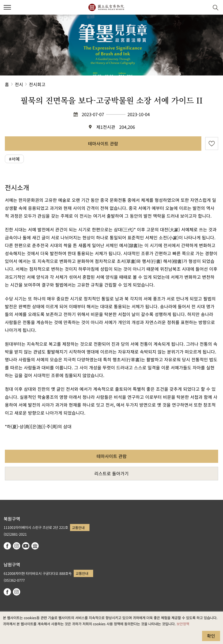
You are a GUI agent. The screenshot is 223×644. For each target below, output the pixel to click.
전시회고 (37, 84)
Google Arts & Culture (35, 546)
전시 (19, 84)
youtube (26, 546)
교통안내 (78, 527)
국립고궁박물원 (106, 7)
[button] (204, 7)
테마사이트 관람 (103, 143)
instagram (17, 546)
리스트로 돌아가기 (111, 473)
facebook (7, 546)
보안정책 (183, 624)
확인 (211, 636)
